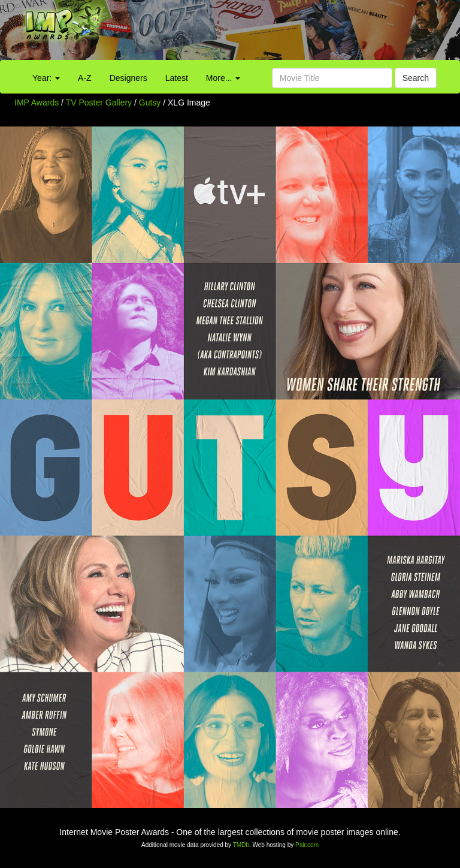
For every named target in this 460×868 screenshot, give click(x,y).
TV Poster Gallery (99, 103)
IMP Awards (37, 103)
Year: (46, 78)
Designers (128, 78)
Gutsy (151, 103)
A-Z (85, 78)
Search (416, 78)
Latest (177, 78)
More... (223, 78)
